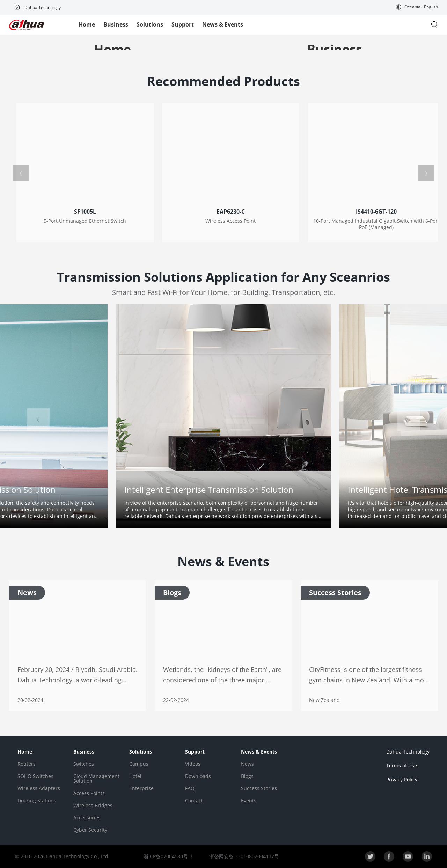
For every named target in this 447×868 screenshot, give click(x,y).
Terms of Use (402, 766)
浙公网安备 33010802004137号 (243, 856)
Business (116, 24)
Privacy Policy (402, 780)
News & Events (223, 24)
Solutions (150, 24)
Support (183, 24)
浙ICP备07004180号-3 (168, 856)
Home (87, 24)
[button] (417, 8)
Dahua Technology (38, 8)
